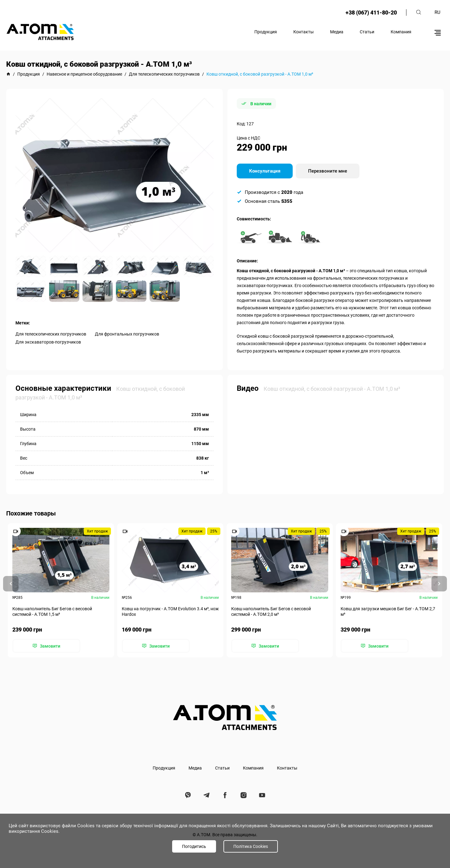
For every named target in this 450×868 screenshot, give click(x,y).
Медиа (337, 32)
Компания (401, 32)
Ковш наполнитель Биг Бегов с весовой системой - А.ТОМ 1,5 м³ (52, 611)
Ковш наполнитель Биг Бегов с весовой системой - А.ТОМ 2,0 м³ (271, 611)
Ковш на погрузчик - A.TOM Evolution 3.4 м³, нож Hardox (170, 611)
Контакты (304, 32)
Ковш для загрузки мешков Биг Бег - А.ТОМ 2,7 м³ (388, 611)
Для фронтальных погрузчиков (127, 334)
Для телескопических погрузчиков (51, 334)
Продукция (266, 32)
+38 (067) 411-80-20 (371, 13)
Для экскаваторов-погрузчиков (48, 342)
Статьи (367, 32)
